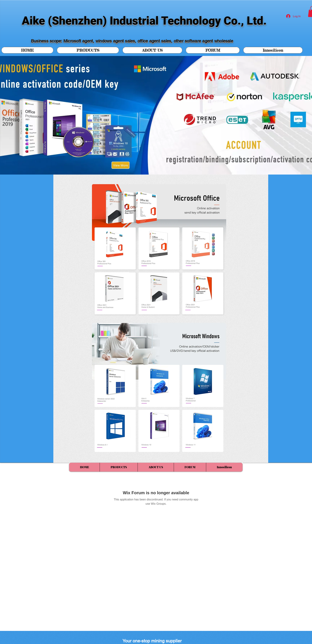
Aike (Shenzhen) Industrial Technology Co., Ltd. (144, 21)
